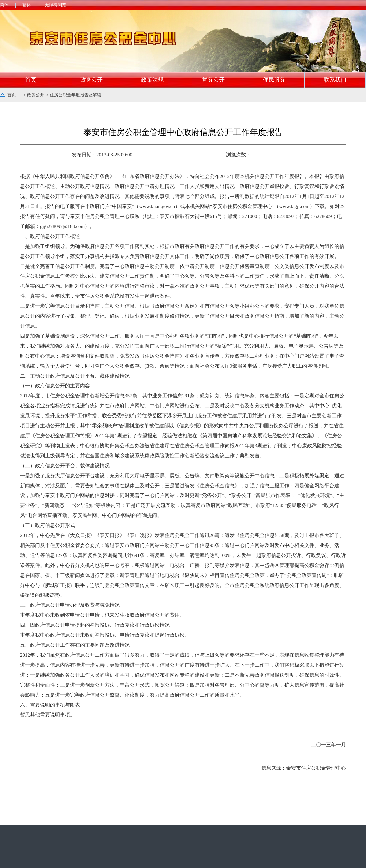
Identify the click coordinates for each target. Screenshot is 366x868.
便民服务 (274, 80)
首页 (31, 80)
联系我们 (335, 80)
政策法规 (152, 80)
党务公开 (213, 80)
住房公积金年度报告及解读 (76, 95)
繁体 (27, 5)
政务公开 (91, 80)
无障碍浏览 (55, 5)
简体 (4, 5)
